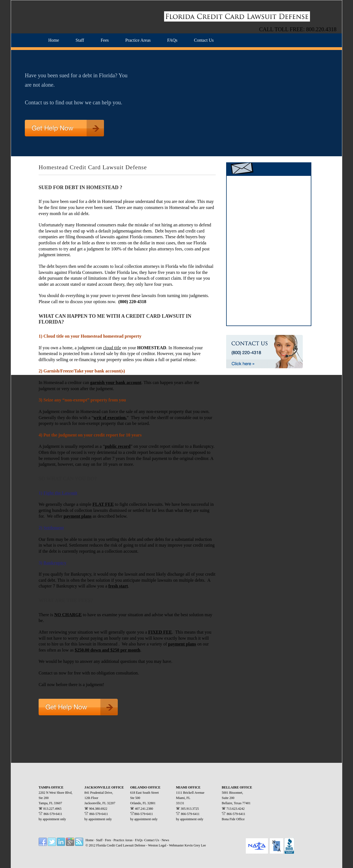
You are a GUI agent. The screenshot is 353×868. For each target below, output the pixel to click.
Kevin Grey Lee (195, 845)
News (165, 840)
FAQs (139, 840)
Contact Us (152, 840)
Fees (108, 840)
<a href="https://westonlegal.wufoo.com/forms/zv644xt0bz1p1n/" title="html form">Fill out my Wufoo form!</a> (269, 250)
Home (89, 840)
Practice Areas (123, 840)
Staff (100, 840)
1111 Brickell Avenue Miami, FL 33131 (190, 798)
